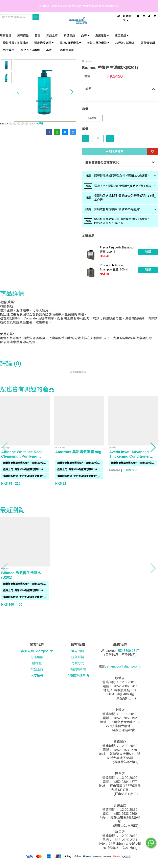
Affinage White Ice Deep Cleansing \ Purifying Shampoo (22, 456)
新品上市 (52, 35)
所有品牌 (6, 35)
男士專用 (9, 50)
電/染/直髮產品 (70, 43)
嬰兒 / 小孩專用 (30, 50)
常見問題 (78, 651)
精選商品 (69, 35)
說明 (88, 89)
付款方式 (78, 663)
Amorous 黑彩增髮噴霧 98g (78, 452)
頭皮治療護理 (44, 43)
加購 (148, 252)
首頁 (38, 35)
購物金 (37, 663)
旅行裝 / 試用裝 (125, 43)
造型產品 (122, 35)
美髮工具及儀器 (98, 43)
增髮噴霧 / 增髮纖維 (16, 43)
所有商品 (23, 35)
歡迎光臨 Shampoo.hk (37, 651)
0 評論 (40, 124)
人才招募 (37, 675)
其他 (50, 50)
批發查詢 (37, 669)
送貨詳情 (78, 657)
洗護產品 (102, 35)
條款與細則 (78, 669)
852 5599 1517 (128, 651)
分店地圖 (37, 657)
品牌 (85, 35)
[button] (18, 92)
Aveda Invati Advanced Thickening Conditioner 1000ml (129, 456)
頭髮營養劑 (148, 43)
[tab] (120, 176)
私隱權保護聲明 (78, 675)
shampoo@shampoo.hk (124, 666)
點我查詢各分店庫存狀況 (102, 162)
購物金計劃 (67, 50)
